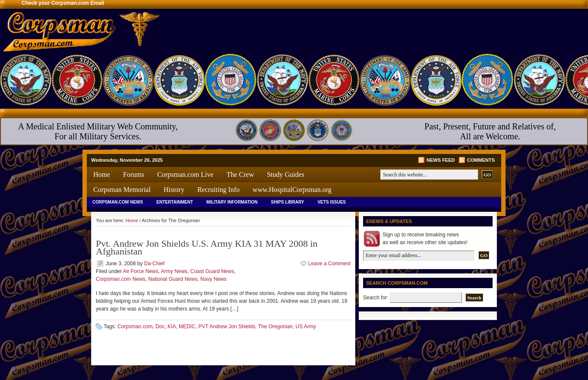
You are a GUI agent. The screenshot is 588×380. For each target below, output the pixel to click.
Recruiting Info (218, 190)
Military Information (232, 202)
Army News (174, 271)
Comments (481, 160)
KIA (172, 327)
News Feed (441, 160)
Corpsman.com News (118, 202)
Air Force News (141, 271)
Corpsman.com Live (185, 174)
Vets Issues (332, 202)
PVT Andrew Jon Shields (227, 327)
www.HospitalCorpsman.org (292, 190)
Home (102, 174)
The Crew (240, 174)
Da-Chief (154, 264)
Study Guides (286, 174)
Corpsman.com (135, 327)
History (174, 190)
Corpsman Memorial (122, 190)
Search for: (376, 298)
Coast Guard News (212, 271)
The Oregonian (275, 327)
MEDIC (187, 327)
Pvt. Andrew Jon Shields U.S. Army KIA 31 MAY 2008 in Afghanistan (207, 247)
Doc (160, 327)
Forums (134, 174)
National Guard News (173, 279)
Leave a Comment (329, 264)
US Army (305, 327)
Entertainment (175, 202)
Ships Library (288, 202)
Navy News (213, 279)
